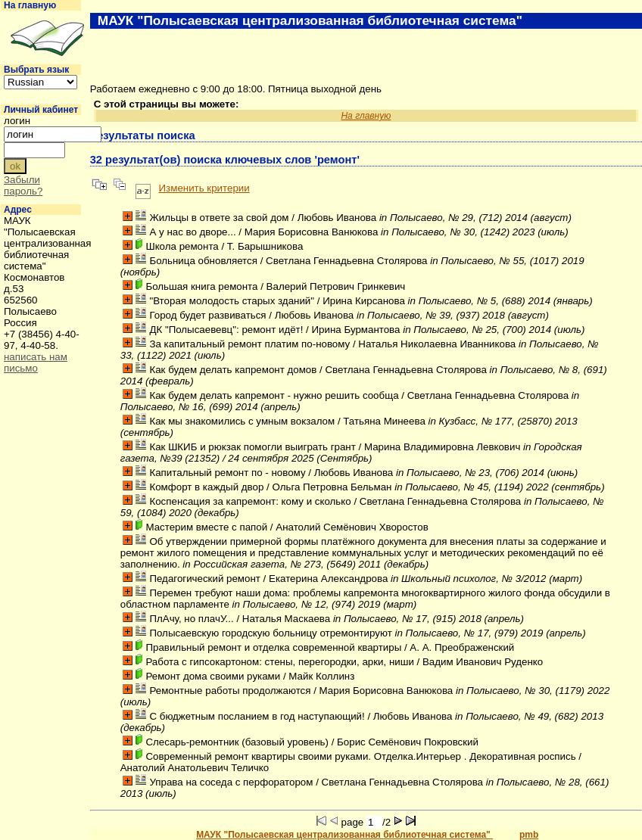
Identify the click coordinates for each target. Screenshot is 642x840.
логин (17, 121)
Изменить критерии (204, 188)
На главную (30, 5)
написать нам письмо (36, 362)
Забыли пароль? (23, 185)
